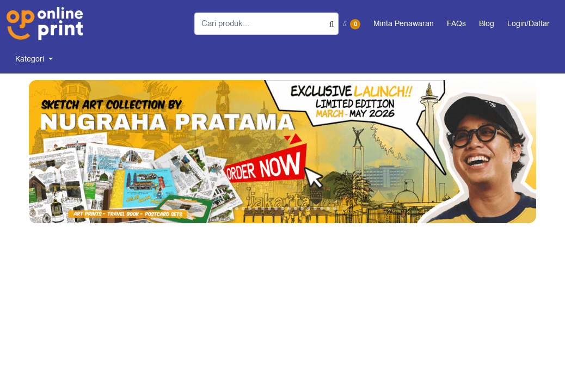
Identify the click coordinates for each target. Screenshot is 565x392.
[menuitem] (34, 59)
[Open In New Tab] (282, 152)
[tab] (230, 209)
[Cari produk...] (266, 24)
